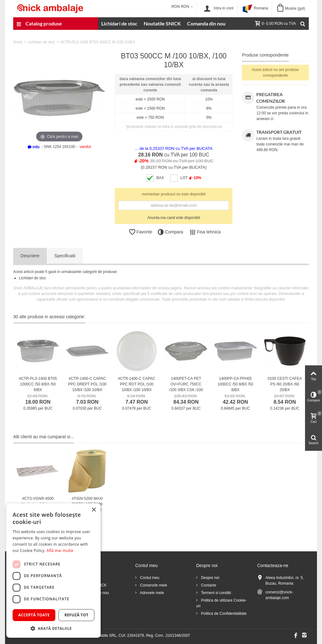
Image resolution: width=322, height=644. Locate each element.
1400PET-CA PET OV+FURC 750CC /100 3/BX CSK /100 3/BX (186, 387)
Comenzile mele (153, 585)
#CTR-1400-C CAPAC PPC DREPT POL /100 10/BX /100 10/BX (87, 384)
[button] (53, 628)
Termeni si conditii (215, 593)
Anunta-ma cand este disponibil (174, 218)
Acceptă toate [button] (34, 615)
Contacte (208, 585)
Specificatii (65, 256)
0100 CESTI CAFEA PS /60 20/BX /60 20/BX (285, 384)
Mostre (295, 8)
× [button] (94, 510)
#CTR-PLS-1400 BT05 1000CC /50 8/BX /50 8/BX (38, 384)
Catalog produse (39, 24)
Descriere (30, 256)
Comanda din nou (206, 23)
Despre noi (210, 578)
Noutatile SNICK (162, 23)
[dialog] (53, 570)
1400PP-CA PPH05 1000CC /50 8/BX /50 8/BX (235, 384)
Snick (18, 42)
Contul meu (149, 578)
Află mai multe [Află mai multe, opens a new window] (60, 551)
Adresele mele (151, 593)
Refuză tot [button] (76, 615)
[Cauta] (303, 24)
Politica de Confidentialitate (223, 614)
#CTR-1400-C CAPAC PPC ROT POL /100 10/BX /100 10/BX (136, 384)
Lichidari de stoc (119, 23)
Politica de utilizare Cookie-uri (221, 603)
